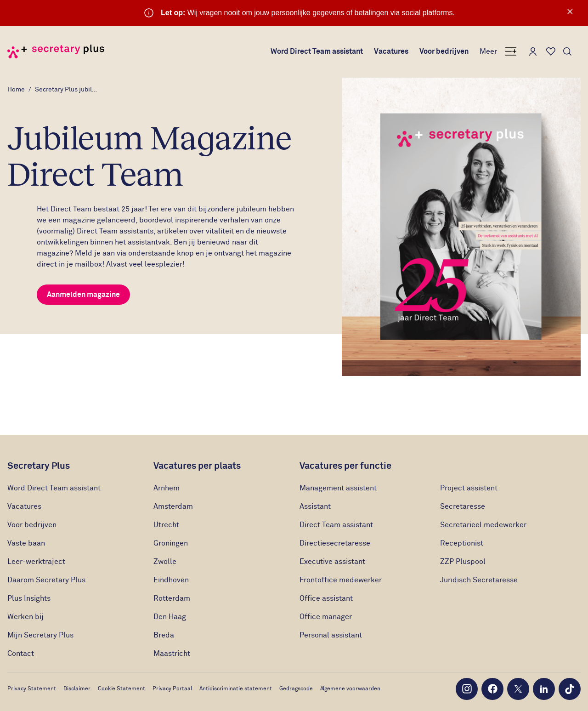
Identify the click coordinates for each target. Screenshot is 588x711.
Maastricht (172, 654)
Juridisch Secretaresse (479, 580)
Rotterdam (172, 598)
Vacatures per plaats (197, 466)
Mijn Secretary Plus (40, 635)
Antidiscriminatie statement (236, 689)
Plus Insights (29, 598)
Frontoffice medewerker (341, 580)
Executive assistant (332, 562)
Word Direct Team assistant (317, 51)
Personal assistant (331, 635)
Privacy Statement (32, 689)
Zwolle (165, 562)
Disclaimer (77, 689)
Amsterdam (173, 506)
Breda (164, 635)
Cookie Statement (122, 689)
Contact (21, 654)
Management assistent (338, 488)
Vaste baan (26, 543)
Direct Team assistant (336, 525)
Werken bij (25, 617)
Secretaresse (463, 506)
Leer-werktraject (37, 562)
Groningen (171, 543)
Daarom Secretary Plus (46, 580)
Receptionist (463, 543)
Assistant (315, 506)
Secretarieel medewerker (483, 525)
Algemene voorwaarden (351, 689)
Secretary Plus (39, 466)
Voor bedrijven (444, 51)
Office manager (326, 617)
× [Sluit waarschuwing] (570, 11)
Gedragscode (296, 689)
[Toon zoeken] (567, 51)
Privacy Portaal (172, 689)
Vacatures (391, 51)
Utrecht (166, 525)
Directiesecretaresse (335, 543)
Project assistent (469, 488)
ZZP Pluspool (463, 562)
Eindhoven (171, 580)
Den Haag (170, 617)
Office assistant (326, 598)
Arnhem (167, 488)
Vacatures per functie (345, 466)
